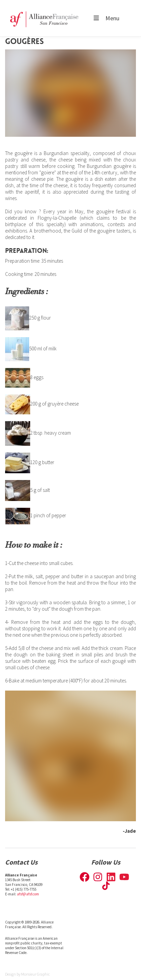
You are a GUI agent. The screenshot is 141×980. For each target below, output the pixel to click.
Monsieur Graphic (35, 974)
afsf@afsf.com (28, 894)
